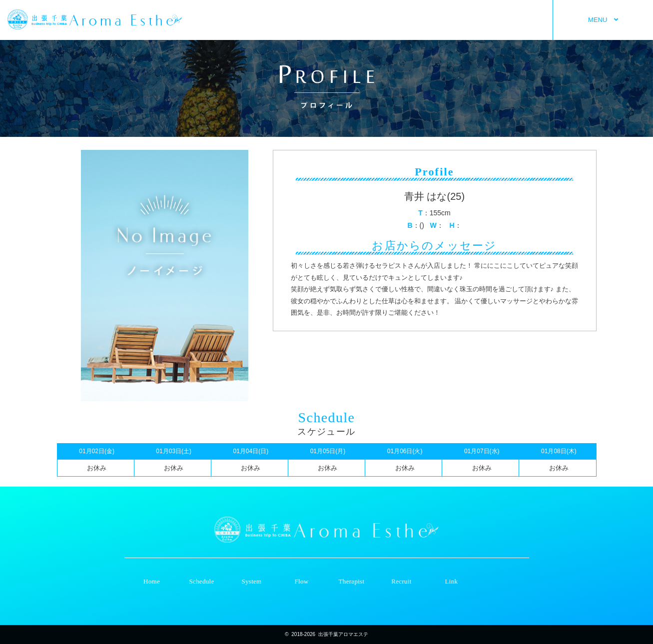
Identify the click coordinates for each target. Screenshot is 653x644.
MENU (603, 20)
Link (452, 581)
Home (152, 581)
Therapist (352, 581)
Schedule (201, 581)
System (251, 581)
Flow (302, 581)
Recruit (401, 581)
